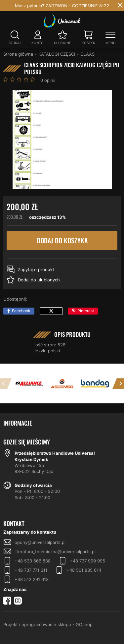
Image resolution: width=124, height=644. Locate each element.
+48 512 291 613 (32, 579)
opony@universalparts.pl (40, 542)
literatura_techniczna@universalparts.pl (55, 552)
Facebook (21, 311)
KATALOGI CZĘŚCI (57, 54)
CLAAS (87, 54)
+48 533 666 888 (33, 561)
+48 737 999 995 (87, 561)
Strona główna (18, 54)
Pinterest (86, 311)
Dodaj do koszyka (62, 241)
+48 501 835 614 (84, 570)
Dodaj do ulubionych (39, 280)
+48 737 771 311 (31, 570)
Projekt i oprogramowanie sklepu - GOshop (48, 624)
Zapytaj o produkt (36, 269)
